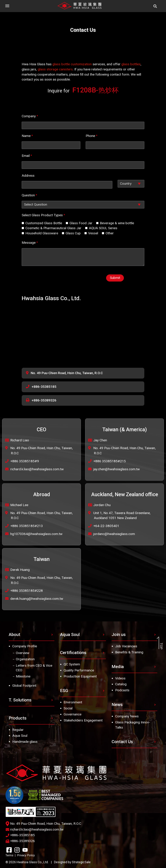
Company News (127, 716)
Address (28, 176)
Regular (18, 730)
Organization (25, 659)
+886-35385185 (44, 387)
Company (30, 116)
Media (118, 667)
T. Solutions (20, 700)
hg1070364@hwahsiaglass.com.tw (36, 534)
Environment (73, 702)
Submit (115, 278)
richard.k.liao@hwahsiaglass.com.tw (37, 469)
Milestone (23, 676)
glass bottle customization (72, 64)
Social (68, 708)
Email (27, 156)
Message (30, 243)
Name (27, 136)
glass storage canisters (55, 69)
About (14, 635)
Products (18, 718)
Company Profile (25, 646)
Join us (119, 635)
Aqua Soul (20, 736)
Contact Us (122, 742)
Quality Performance (79, 670)
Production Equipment (80, 676)
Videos (120, 678)
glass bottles (131, 64)
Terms (9, 855)
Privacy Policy (26, 855)
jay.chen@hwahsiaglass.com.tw (117, 469)
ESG (64, 691)
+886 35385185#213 (27, 526)
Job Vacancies (126, 646)
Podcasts (122, 690)
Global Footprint (24, 686)
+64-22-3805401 (106, 526)
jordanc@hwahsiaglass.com (114, 534)
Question (29, 195)
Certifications (73, 653)
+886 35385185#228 (27, 591)
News (117, 705)
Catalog (121, 684)
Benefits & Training (129, 652)
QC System (72, 664)
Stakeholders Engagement (83, 720)
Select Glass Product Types (43, 215)
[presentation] (65, 279)
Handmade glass (25, 742)
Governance (73, 714)
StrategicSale (81, 862)
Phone (92, 136)
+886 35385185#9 (25, 461)
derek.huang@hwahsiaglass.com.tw (37, 599)
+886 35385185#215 (110, 461)
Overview (23, 653)
